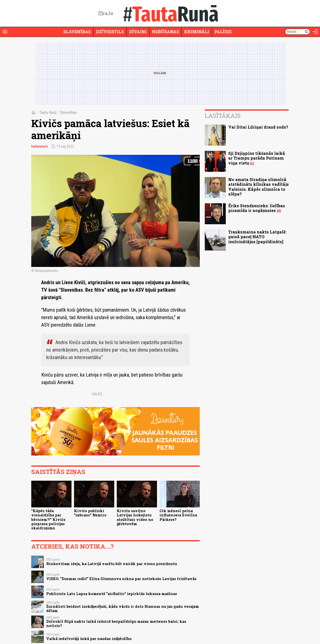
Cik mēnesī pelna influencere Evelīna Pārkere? (178, 515)
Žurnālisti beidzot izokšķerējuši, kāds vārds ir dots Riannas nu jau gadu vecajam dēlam (123, 609)
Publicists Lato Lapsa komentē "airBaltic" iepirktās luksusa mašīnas (112, 594)
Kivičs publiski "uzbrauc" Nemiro (90, 513)
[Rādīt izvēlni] (5, 32)
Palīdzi (223, 32)
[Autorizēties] (315, 32)
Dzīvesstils (110, 32)
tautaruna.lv (39, 146)
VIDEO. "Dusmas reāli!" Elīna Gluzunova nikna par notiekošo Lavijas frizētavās (121, 579)
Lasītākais (223, 116)
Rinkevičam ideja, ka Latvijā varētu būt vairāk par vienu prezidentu (112, 564)
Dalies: (97, 394)
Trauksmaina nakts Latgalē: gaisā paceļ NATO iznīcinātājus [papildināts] (257, 237)
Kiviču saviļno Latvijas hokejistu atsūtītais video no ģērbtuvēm (135, 517)
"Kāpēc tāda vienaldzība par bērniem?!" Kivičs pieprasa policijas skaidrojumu (48, 519)
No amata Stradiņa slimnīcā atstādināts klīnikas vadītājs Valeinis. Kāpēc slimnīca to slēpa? (258, 187)
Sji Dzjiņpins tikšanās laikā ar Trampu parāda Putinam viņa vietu (257, 158)
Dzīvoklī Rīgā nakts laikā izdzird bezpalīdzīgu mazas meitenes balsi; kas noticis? (116, 624)
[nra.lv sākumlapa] (106, 13)
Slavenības (77, 32)
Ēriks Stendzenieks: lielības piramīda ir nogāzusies (257, 208)
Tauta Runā (48, 112)
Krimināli (197, 32)
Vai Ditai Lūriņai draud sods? (258, 127)
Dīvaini (138, 32)
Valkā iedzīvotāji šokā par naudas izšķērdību (89, 639)
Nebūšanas (165, 32)
